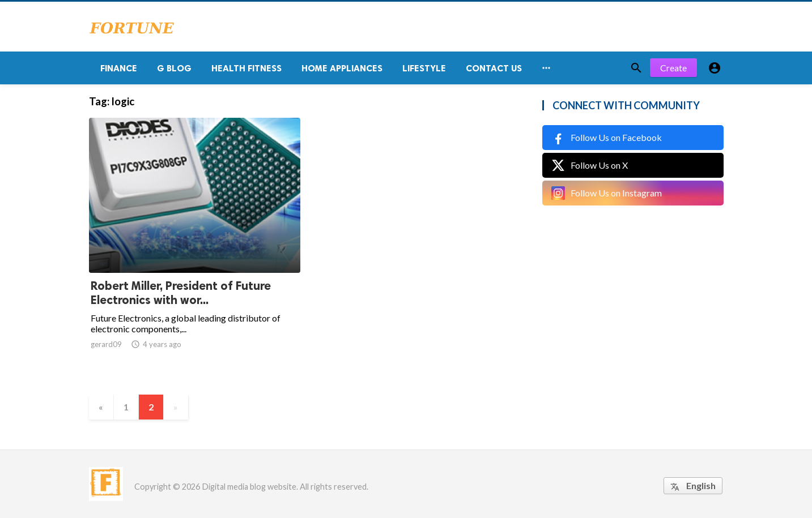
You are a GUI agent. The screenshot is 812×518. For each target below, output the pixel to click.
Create (673, 68)
